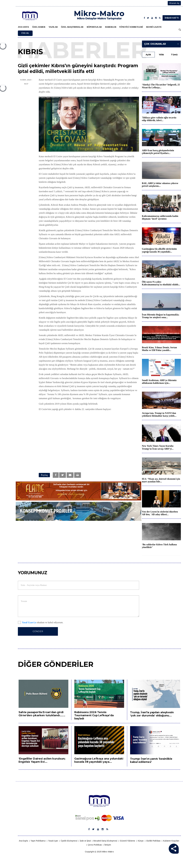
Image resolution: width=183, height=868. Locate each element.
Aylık (148, 55)
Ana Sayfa (23, 27)
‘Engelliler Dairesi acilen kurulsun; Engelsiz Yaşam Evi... (42, 760)
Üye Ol (25, 33)
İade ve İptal (85, 841)
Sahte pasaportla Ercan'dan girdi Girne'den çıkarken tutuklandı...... (42, 714)
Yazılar (53, 27)
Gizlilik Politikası (153, 841)
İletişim (108, 845)
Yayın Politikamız (38, 841)
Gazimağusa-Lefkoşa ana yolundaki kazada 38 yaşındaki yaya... (99, 760)
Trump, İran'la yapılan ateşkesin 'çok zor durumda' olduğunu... (152, 714)
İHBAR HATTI (172, 18)
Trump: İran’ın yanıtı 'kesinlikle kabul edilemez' (151, 760)
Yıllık (161, 55)
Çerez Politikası (95, 845)
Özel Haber (39, 27)
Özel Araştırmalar (72, 27)
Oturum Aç (174, 3)
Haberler (111, 27)
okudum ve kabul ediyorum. (41, 623)
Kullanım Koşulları (171, 841)
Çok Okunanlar (161, 44)
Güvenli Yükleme (127, 841)
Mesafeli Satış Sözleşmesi (105, 841)
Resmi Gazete (154, 27)
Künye (141, 841)
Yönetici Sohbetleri (131, 27)
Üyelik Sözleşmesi (69, 841)
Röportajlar (94, 27)
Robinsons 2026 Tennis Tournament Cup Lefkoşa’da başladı (94, 715)
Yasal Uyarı (53, 841)
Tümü (174, 55)
